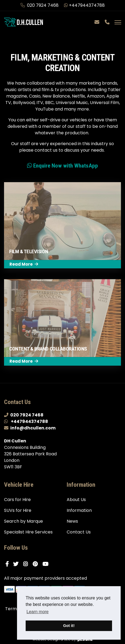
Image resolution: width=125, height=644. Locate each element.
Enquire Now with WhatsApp (62, 166)
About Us (76, 500)
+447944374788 (84, 5)
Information (79, 510)
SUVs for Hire (18, 510)
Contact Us (79, 532)
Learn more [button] (38, 612)
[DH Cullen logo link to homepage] (23, 22)
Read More (24, 264)
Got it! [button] (69, 626)
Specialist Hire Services (28, 532)
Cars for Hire (17, 500)
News (72, 521)
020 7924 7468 (40, 5)
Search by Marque (23, 521)
